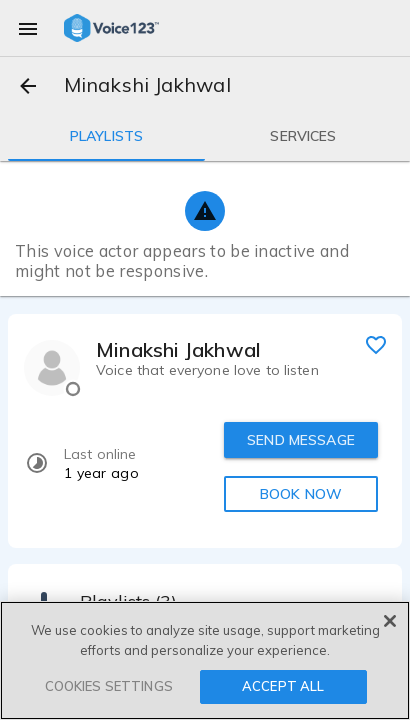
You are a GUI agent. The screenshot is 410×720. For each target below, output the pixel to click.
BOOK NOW (301, 494)
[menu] (28, 28)
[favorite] (376, 344)
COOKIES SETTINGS (109, 686)
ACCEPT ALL (283, 686)
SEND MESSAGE (301, 440)
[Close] (390, 621)
